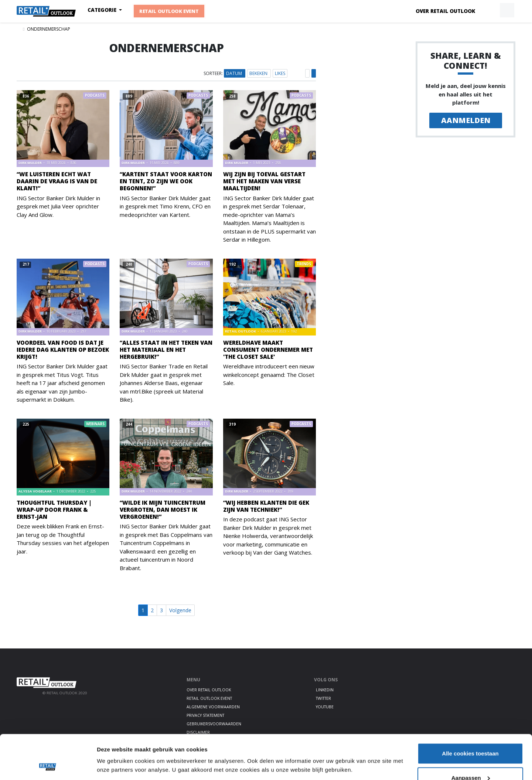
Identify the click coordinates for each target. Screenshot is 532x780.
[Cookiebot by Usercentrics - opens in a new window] (48, 766)
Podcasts (95, 96)
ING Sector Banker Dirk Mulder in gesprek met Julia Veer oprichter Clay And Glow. (58, 206)
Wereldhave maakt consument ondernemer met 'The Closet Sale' (268, 350)
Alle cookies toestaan (470, 712)
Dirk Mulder (30, 163)
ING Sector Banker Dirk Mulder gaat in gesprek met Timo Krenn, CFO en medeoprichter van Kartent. (165, 206)
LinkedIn (325, 690)
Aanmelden (466, 120)
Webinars (95, 424)
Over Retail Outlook (445, 11)
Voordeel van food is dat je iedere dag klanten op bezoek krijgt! (63, 350)
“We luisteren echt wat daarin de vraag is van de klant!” (57, 181)
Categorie (103, 10)
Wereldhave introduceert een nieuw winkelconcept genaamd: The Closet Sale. (269, 374)
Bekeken (259, 73)
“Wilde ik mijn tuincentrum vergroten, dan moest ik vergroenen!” (163, 510)
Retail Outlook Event (169, 11)
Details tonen (114, 748)
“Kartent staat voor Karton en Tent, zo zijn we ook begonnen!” (166, 181)
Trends (304, 264)
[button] (490, 10)
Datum (235, 73)
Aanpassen (471, 736)
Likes (280, 73)
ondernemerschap (49, 29)
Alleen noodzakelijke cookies (470, 760)
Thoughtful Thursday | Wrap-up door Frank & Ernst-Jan (54, 510)
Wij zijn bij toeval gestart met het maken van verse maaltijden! (264, 181)
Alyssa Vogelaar (35, 491)
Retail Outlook (241, 331)
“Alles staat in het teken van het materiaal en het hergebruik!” (166, 350)
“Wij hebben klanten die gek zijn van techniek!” (266, 506)
